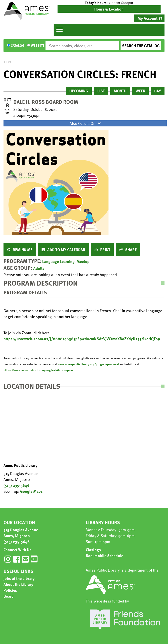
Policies (10, 590)
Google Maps (31, 491)
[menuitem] (149, 18)
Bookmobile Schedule (104, 555)
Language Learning (58, 261)
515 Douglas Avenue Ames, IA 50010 (21, 532)
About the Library (18, 584)
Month (120, 91)
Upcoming (79, 91)
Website (38, 46)
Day (158, 91)
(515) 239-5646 (17, 485)
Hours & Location (109, 9)
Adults (39, 268)
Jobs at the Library (19, 578)
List (101, 91)
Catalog (17, 46)
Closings (93, 550)
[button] (109, 3)
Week (140, 91)
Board (9, 596)
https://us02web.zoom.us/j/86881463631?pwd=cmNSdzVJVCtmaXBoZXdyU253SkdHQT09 (82, 339)
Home (9, 62)
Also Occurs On (86, 123)
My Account (148, 18)
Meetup (83, 261)
